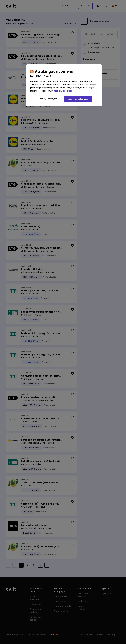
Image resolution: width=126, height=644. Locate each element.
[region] (64, 85)
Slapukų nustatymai (48, 99)
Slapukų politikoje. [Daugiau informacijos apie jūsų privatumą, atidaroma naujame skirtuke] (63, 91)
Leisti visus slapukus (78, 99)
